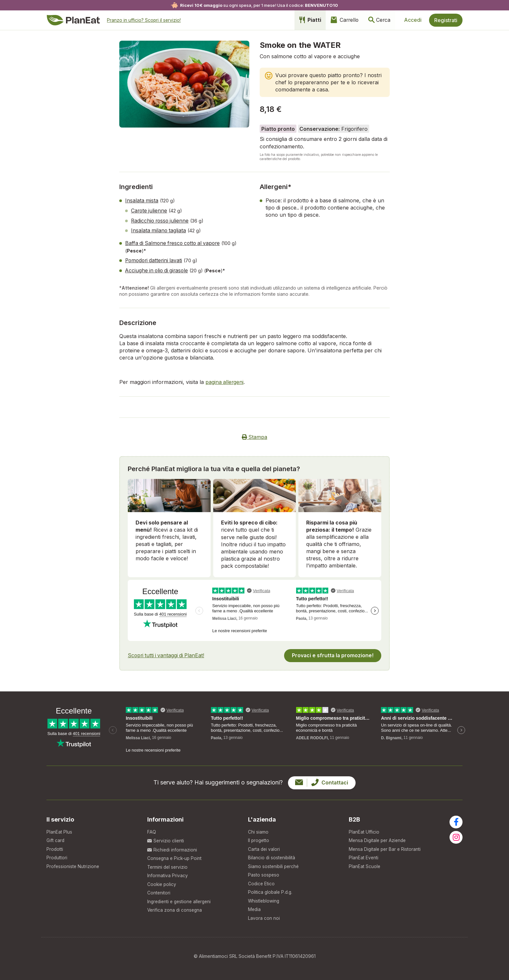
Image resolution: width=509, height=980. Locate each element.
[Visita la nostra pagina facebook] (456, 819)
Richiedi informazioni (172, 847)
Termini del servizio (168, 865)
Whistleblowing (264, 900)
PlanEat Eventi (364, 856)
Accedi (412, 20)
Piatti (305, 20)
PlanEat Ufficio (364, 829)
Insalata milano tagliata (159, 230)
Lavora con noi (264, 918)
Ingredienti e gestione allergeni (181, 900)
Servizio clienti (166, 838)
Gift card (56, 838)
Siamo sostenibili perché (274, 865)
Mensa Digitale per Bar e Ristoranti (386, 847)
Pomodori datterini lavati (155, 259)
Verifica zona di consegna (175, 909)
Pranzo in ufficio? (144, 20)
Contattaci (322, 780)
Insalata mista (142, 200)
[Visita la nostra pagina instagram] (456, 835)
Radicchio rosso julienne (161, 220)
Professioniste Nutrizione (73, 865)
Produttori (57, 856)
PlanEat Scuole (365, 865)
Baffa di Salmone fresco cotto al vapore (175, 242)
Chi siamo (258, 829)
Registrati (446, 20)
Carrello (340, 20)
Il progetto (259, 838)
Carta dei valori (264, 847)
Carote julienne (150, 210)
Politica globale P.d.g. (271, 892)
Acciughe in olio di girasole (158, 269)
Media (255, 909)
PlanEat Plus (59, 829)
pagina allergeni (225, 380)
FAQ (152, 829)
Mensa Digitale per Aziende (378, 838)
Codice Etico (262, 883)
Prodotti (55, 847)
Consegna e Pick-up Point (175, 856)
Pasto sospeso (264, 874)
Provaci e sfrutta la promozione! (332, 653)
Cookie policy (162, 883)
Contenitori (159, 892)
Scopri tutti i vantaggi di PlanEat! (167, 653)
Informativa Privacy (168, 874)
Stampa (255, 435)
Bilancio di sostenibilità (272, 856)
